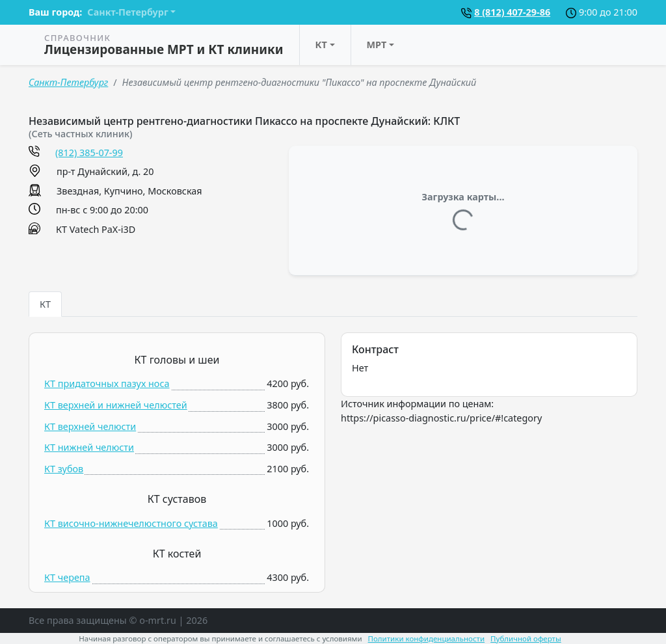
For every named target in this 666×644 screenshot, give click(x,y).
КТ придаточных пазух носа (107, 383)
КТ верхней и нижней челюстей (116, 405)
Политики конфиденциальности (427, 638)
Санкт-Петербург (68, 82)
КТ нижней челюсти (89, 447)
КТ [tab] (45, 304)
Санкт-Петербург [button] (127, 12)
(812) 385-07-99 (89, 153)
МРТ (377, 45)
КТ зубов (64, 469)
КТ (321, 45)
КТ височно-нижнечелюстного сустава (131, 523)
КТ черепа (67, 577)
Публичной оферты (526, 638)
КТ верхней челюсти (90, 426)
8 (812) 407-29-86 (512, 12)
